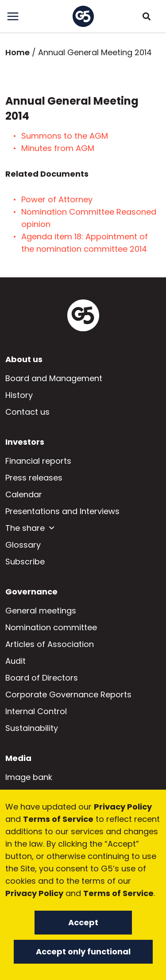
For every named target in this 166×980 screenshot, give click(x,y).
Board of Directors (42, 678)
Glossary (23, 545)
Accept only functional (83, 952)
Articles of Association (50, 644)
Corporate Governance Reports (68, 694)
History (19, 395)
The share (25, 528)
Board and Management (54, 378)
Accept (83, 922)
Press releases (34, 478)
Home (17, 52)
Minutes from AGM (58, 148)
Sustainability (32, 728)
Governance (31, 592)
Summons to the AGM (66, 136)
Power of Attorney (59, 199)
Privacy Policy (123, 807)
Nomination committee (51, 627)
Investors (25, 442)
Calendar (24, 494)
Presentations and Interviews (62, 511)
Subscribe (25, 562)
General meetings (41, 611)
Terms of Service (58, 819)
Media (18, 758)
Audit (15, 661)
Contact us (27, 412)
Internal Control (36, 711)
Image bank (29, 777)
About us (24, 359)
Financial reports (38, 461)
